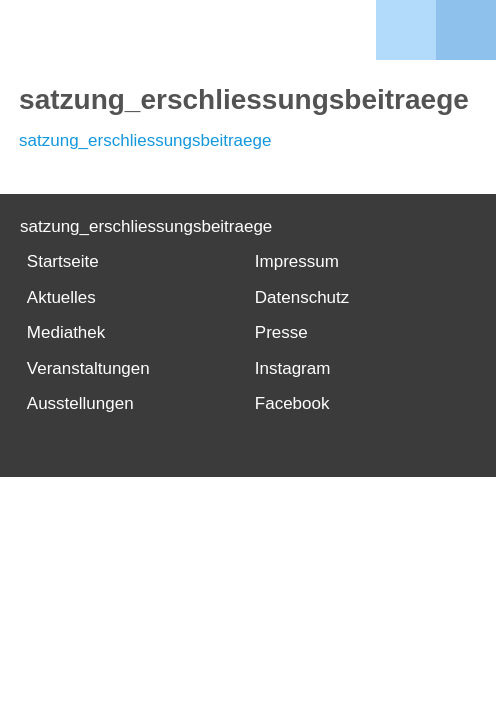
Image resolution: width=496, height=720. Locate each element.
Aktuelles (61, 297)
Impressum (297, 261)
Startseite (63, 261)
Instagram (293, 368)
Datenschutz (302, 297)
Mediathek (66, 332)
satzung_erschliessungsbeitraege (145, 140)
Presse (281, 332)
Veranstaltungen (88, 368)
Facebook (292, 403)
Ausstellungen (80, 403)
